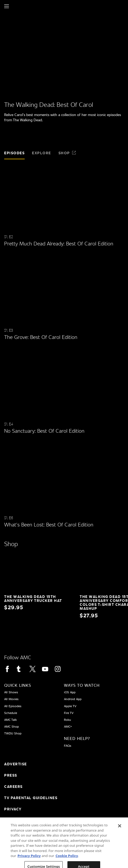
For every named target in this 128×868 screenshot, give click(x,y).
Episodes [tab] (14, 153)
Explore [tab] (42, 153)
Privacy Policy (29, 861)
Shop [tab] (67, 153)
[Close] (120, 832)
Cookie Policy (67, 861)
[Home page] (16, 6)
